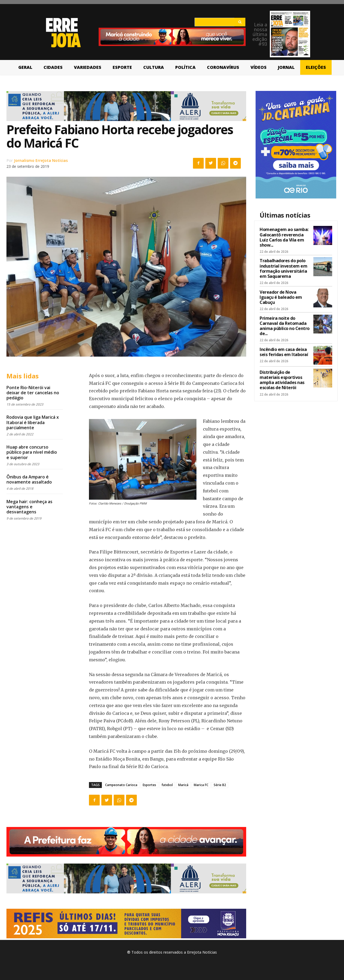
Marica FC (201, 785)
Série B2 (220, 785)
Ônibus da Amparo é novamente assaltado (29, 479)
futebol (167, 785)
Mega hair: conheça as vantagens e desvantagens (29, 507)
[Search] (240, 22)
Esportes (149, 785)
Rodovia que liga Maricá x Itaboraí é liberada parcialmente (33, 422)
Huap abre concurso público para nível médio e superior (32, 452)
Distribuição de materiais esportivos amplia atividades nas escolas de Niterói (282, 380)
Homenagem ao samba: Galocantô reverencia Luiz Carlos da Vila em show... (284, 237)
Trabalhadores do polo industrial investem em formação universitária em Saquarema (283, 268)
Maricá (183, 785)
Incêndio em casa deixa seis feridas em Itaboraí (284, 352)
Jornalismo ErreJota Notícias (41, 160)
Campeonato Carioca (121, 785)
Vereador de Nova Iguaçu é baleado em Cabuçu (281, 297)
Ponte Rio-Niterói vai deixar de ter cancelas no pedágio (33, 393)
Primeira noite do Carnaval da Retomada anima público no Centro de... (285, 326)
